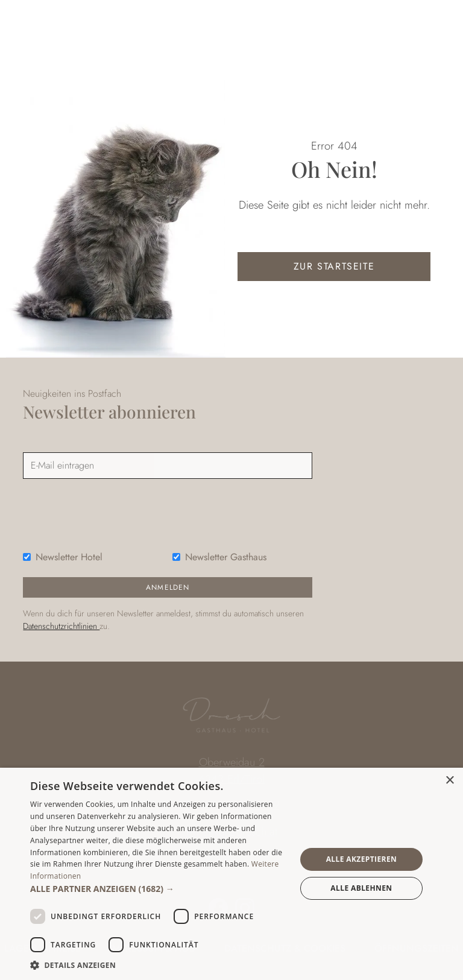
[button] (159, 889)
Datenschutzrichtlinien (61, 626)
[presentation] (115, 512)
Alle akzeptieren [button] (362, 859)
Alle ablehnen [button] (361, 888)
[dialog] (231, 874)
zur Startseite (334, 266)
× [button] (449, 781)
